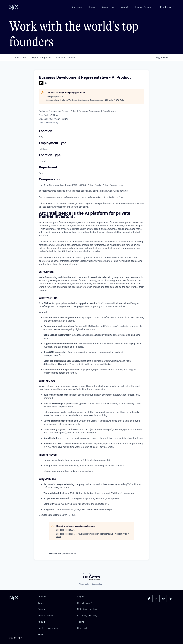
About (125, 7)
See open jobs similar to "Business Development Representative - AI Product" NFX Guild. (86, 100)
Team (92, 7)
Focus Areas (144, 7)
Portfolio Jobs (48, 628)
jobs (21, 58)
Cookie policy (97, 584)
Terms (81, 622)
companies (41, 58)
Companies (108, 7)
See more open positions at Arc (63, 553)
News (41, 634)
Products (167, 7)
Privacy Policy (87, 615)
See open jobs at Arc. (56, 96)
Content (77, 7)
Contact (82, 628)
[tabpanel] (91, 364)
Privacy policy (84, 584)
